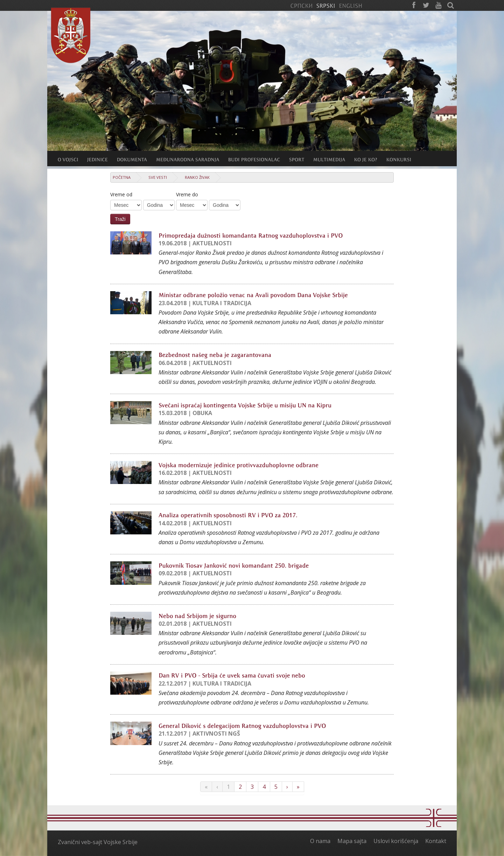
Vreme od (121, 194)
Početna (122, 177)
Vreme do (187, 194)
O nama (320, 841)
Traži (120, 219)
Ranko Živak (197, 177)
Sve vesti (158, 177)
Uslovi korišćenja (396, 841)
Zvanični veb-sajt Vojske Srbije (98, 842)
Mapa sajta (352, 841)
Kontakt (436, 841)
